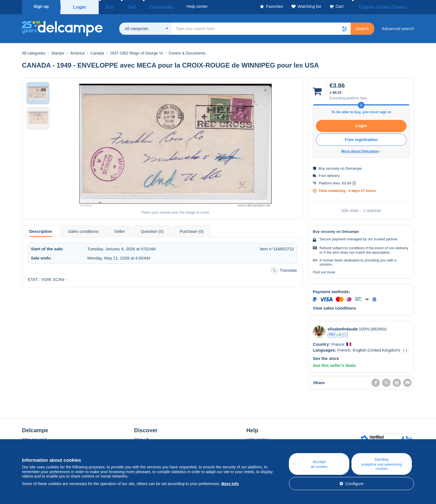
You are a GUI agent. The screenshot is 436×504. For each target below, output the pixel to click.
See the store (326, 357)
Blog (141, 438)
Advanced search (398, 27)
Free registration (361, 138)
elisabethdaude (343, 327)
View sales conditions (335, 306)
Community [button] (148, 6)
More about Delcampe (361, 150)
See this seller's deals (334, 364)
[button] (345, 27)
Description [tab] (41, 230)
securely (333, 167)
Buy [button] (108, 6)
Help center (257, 438)
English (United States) (389, 6)
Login (80, 6)
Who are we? (34, 438)
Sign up (41, 6)
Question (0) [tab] (152, 230)
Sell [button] (125, 6)
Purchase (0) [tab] (192, 230)
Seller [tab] (120, 230)
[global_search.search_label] (261, 27)
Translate (284, 269)
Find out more (324, 270)
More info (230, 484)
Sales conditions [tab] (83, 230)
